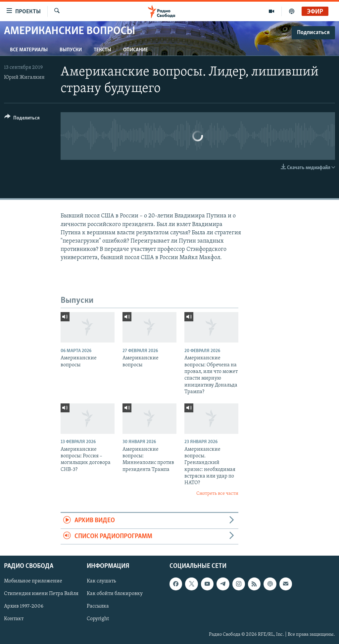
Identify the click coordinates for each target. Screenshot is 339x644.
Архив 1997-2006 (24, 606)
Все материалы (29, 50)
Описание (136, 50)
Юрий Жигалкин (24, 77)
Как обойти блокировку (115, 594)
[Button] (22, 119)
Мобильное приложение (33, 581)
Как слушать (101, 581)
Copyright (98, 619)
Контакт (14, 619)
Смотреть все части (217, 494)
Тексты (102, 50)
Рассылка (98, 606)
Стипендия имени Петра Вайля (41, 594)
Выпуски (71, 50)
